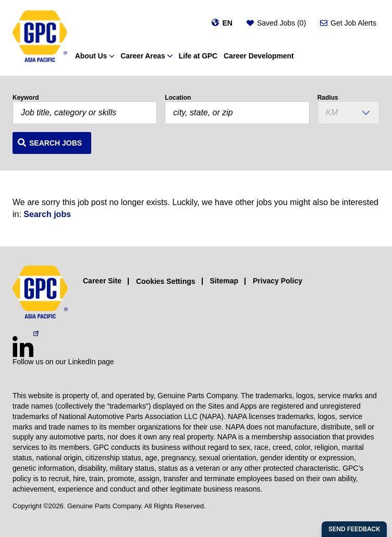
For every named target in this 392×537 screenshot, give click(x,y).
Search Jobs (56, 143)
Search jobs (47, 214)
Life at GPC (198, 56)
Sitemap (224, 281)
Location (178, 98)
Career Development (259, 56)
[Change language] (222, 23)
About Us (91, 56)
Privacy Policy (278, 281)
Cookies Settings (166, 281)
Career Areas (143, 56)
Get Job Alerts (353, 23)
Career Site (102, 281)
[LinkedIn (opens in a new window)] (23, 347)
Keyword (26, 98)
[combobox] (237, 112)
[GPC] (40, 38)
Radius (328, 98)
